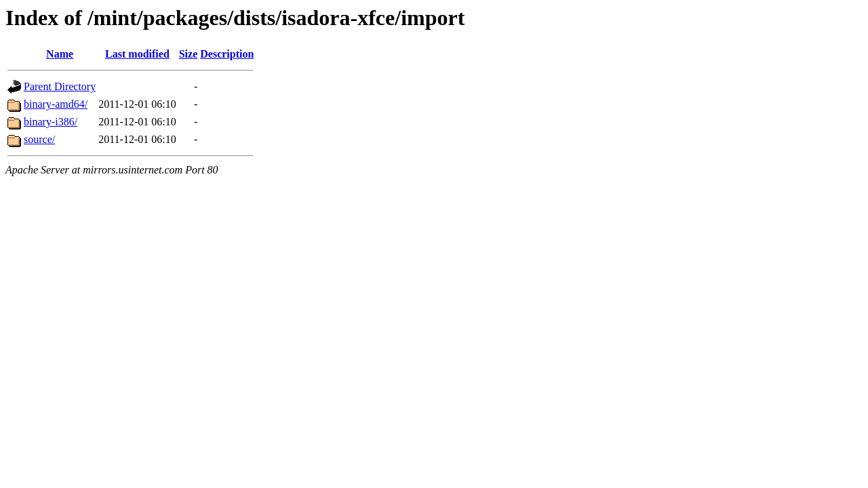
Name (60, 54)
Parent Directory (60, 86)
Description (227, 54)
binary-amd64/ (56, 104)
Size (189, 54)
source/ (39, 139)
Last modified (137, 54)
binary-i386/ (51, 122)
